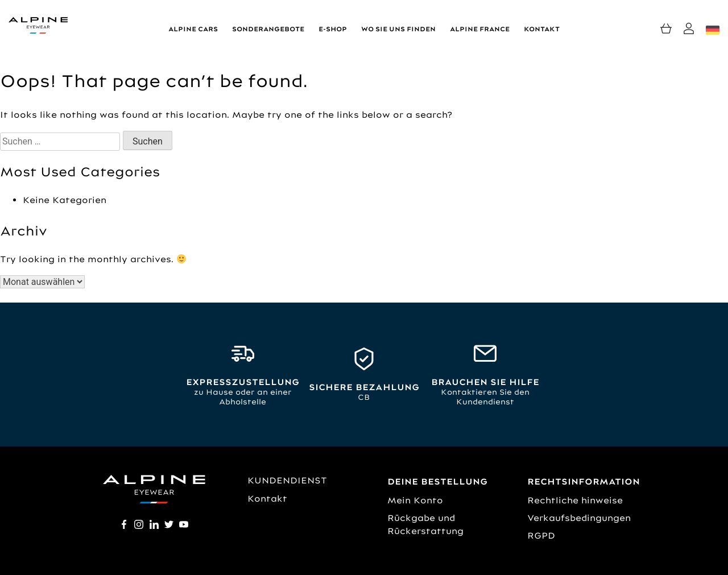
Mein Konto (415, 500)
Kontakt (542, 29)
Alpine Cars (193, 29)
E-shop (333, 29)
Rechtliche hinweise (575, 500)
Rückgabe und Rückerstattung (425, 524)
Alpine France (480, 29)
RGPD (541, 535)
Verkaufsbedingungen (579, 518)
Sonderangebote (268, 29)
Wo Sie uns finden (398, 29)
